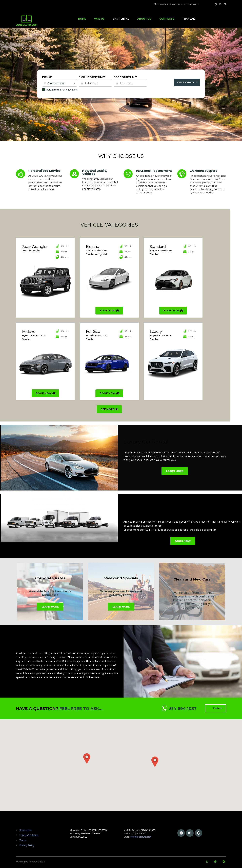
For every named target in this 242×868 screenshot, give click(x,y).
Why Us (99, 19)
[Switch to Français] (189, 19)
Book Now (109, 311)
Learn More (175, 471)
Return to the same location (60, 90)
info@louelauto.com (141, 837)
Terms (23, 840)
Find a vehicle (187, 83)
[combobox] (60, 83)
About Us (144, 19)
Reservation (26, 830)
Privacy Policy (27, 845)
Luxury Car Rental (146, 442)
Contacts (167, 19)
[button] (189, 763)
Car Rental (121, 19)
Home (82, 19)
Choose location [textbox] (56, 83)
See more (109, 409)
